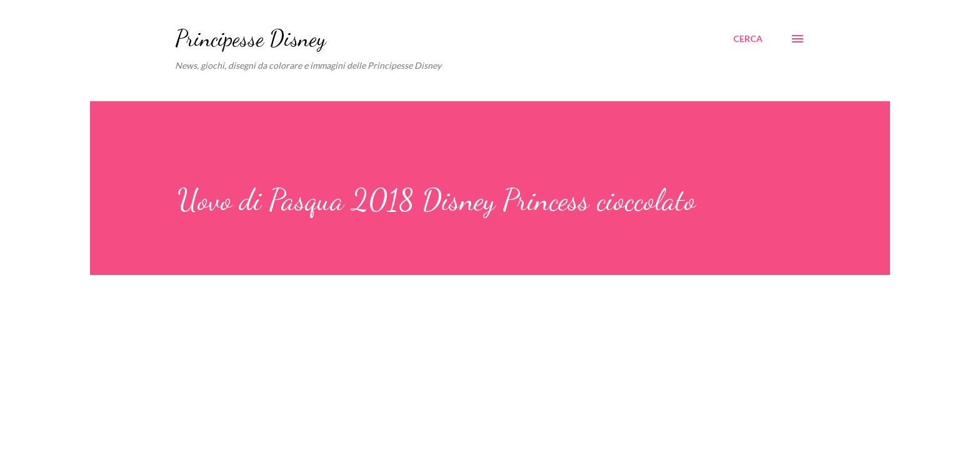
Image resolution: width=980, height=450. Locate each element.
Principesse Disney (250, 38)
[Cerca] (748, 39)
